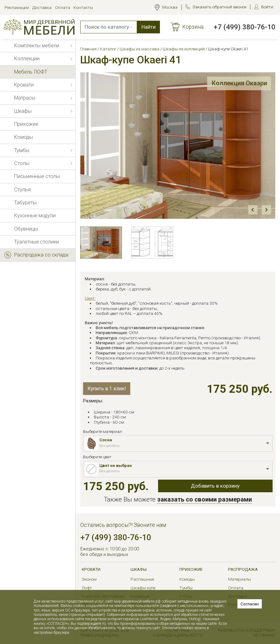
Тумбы (186, 588)
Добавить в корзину (215, 486)
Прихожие (191, 569)
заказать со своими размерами (205, 499)
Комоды (187, 579)
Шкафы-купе (143, 588)
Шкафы (139, 569)
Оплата (63, 7)
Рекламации (17, 7)
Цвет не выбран (116, 466)
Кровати (91, 569)
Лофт (87, 588)
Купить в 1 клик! (107, 388)
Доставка (42, 7)
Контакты (83, 7)
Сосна (106, 440)
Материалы (240, 579)
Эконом (89, 579)
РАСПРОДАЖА (243, 569)
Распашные (142, 579)
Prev (253, 210)
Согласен (250, 604)
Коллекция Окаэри (239, 83)
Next (267, 210)
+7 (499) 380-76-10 (244, 27)
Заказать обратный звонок (219, 7)
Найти (148, 27)
